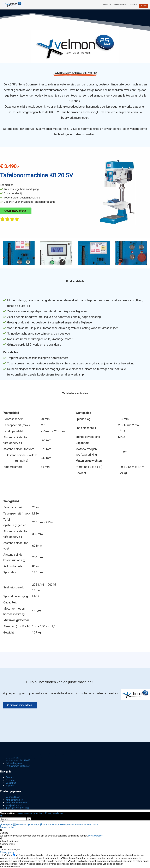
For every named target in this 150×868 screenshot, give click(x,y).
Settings (34, 825)
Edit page (7, 825)
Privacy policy (95, 836)
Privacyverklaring (54, 813)
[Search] (29, 819)
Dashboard (20, 825)
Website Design (50, 825)
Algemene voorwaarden (30, 813)
